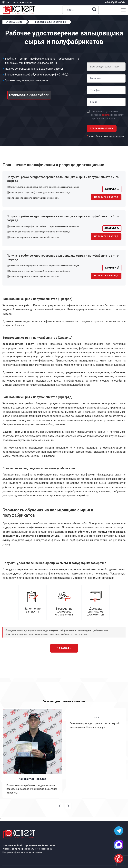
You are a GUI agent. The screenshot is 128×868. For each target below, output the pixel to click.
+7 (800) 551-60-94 (115, 2)
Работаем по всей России (19, 2)
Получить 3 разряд (106, 236)
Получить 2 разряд (106, 197)
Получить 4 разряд (106, 276)
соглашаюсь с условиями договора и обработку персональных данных (107, 115)
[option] (32, 753)
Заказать (64, 648)
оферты (106, 115)
